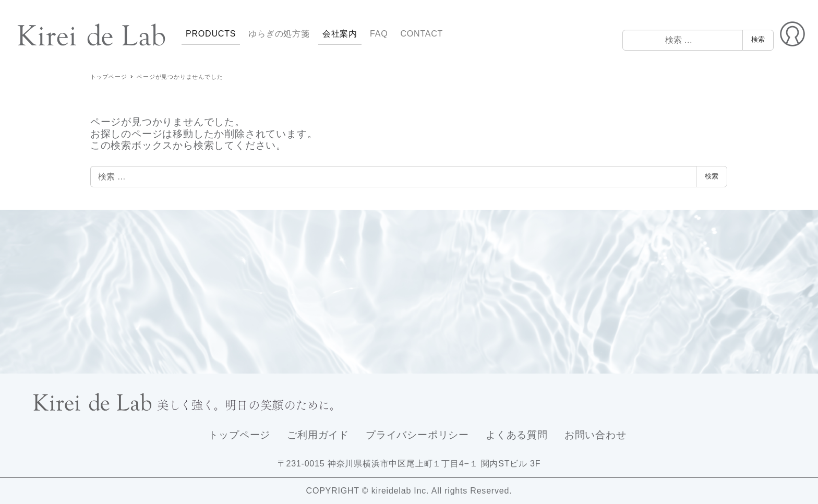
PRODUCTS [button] (211, 34)
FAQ (379, 34)
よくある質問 (517, 435)
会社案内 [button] (340, 34)
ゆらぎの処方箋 (279, 34)
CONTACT (422, 34)
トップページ (239, 435)
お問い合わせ (596, 435)
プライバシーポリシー (417, 435)
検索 (758, 39)
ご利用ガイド (318, 435)
